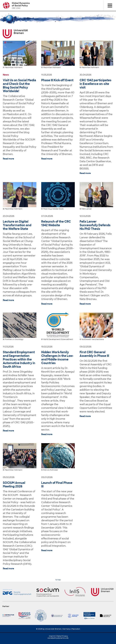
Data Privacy (62, 636)
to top (58, 580)
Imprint (52, 636)
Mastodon (76, 629)
